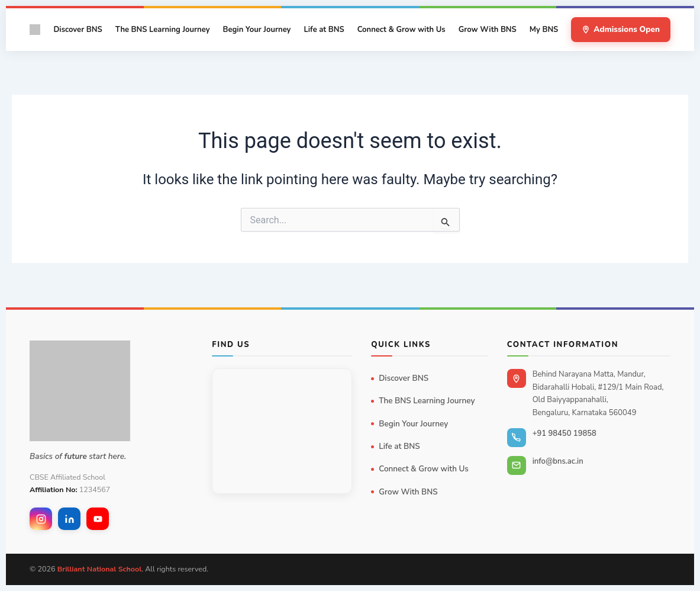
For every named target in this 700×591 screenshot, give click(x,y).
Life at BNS (324, 30)
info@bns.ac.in (558, 461)
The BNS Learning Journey (163, 30)
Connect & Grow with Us (401, 30)
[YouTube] (98, 519)
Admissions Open (621, 29)
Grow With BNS (488, 30)
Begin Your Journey (257, 30)
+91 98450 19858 (564, 433)
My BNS (544, 30)
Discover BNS (78, 30)
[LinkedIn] (69, 519)
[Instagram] (41, 519)
